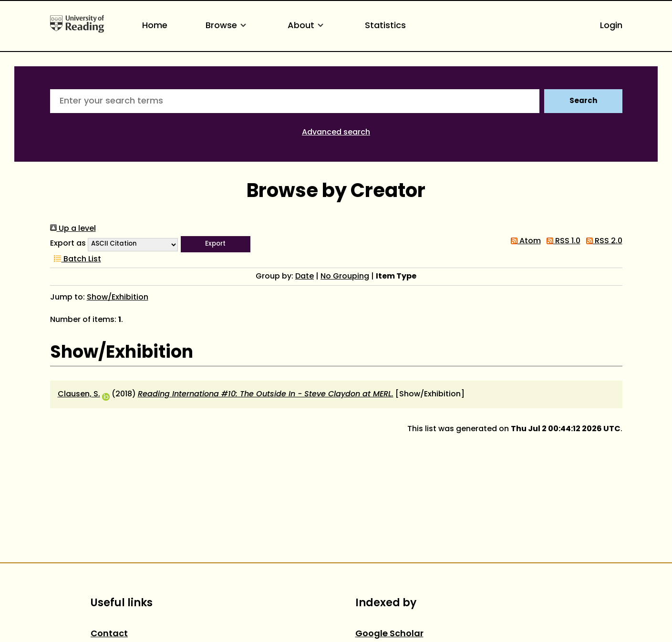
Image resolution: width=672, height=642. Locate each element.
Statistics (385, 26)
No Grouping (345, 277)
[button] (216, 244)
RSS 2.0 (602, 241)
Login (611, 26)
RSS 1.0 (562, 241)
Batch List (76, 259)
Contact (109, 634)
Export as (68, 244)
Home (155, 26)
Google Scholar (389, 634)
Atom (524, 241)
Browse (227, 26)
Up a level (73, 229)
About (307, 26)
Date (305, 277)
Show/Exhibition (118, 298)
